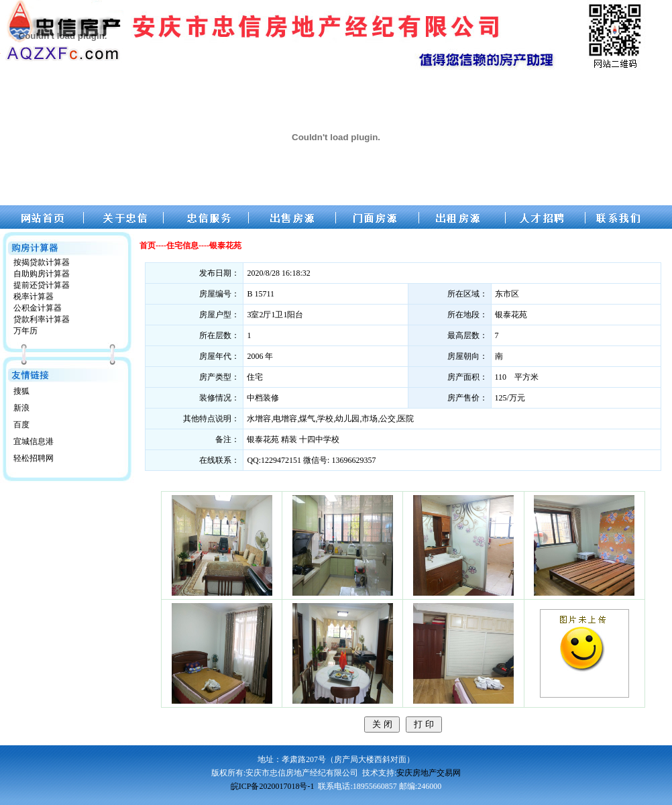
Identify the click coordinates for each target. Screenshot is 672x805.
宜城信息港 (34, 441)
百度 (21, 425)
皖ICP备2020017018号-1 (273, 786)
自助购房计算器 (42, 274)
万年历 (25, 331)
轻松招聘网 (34, 458)
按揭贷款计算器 (42, 262)
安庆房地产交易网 (429, 773)
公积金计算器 (38, 308)
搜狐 (21, 391)
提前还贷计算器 (42, 285)
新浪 (21, 408)
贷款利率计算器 (42, 319)
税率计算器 (34, 297)
